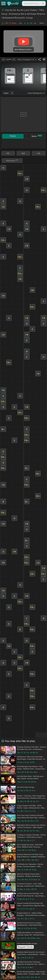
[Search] (43, 4)
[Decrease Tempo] (3, 59)
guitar (6, 93)
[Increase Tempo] (14, 59)
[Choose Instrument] (12, 93)
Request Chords (25, 947)
